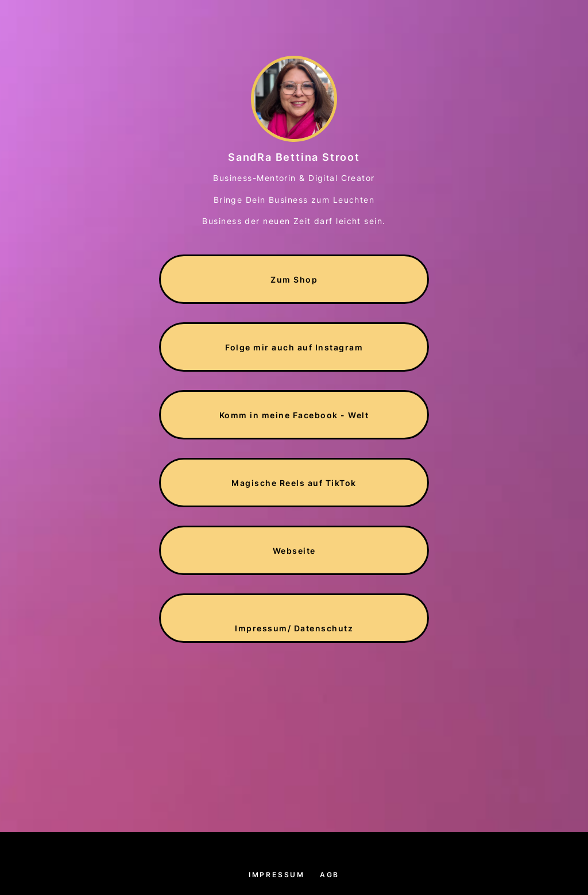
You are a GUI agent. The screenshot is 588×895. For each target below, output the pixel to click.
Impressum (277, 875)
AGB (330, 875)
